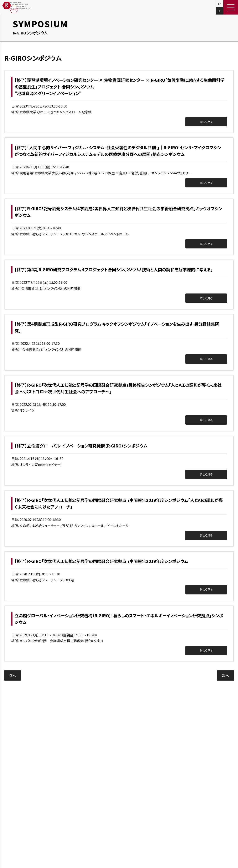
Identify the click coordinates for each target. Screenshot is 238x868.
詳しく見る (206, 122)
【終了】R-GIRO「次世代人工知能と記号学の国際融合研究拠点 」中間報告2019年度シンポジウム (101, 561)
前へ (13, 675)
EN (220, 4)
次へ (226, 675)
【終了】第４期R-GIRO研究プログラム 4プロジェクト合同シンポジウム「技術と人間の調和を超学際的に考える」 (114, 270)
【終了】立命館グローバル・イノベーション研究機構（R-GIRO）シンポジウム (81, 446)
